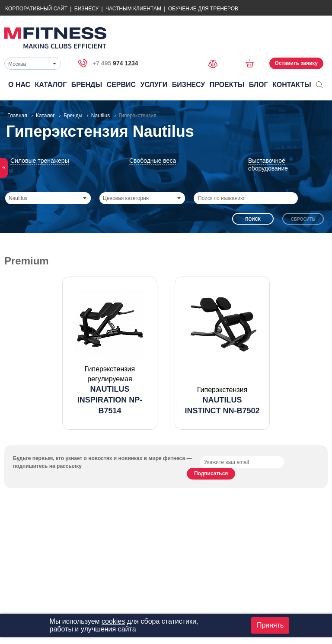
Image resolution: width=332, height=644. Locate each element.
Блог (259, 85)
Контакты (292, 85)
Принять (270, 625)
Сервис (121, 85)
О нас (19, 85)
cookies (113, 621)
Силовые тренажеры (40, 161)
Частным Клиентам (133, 9)
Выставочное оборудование (268, 164)
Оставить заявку (296, 63)
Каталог (51, 85)
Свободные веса (153, 161)
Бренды (87, 85)
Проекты (227, 85)
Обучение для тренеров (203, 9)
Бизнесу (86, 9)
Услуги (154, 85)
